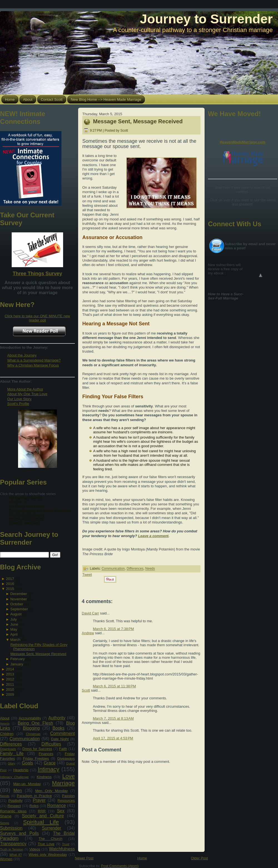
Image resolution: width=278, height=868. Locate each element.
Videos (35, 849)
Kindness (44, 777)
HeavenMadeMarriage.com (242, 142)
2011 (10, 684)
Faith (63, 749)
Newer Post (84, 858)
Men (18, 790)
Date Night (60, 739)
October (17, 604)
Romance (57, 806)
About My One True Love (27, 394)
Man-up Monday (27, 784)
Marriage (63, 783)
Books (59, 728)
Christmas (33, 734)
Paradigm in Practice (34, 796)
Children (7, 734)
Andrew (88, 633)
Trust (66, 844)
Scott (86, 690)
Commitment (63, 733)
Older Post (199, 858)
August (16, 614)
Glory (12, 763)
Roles (34, 806)
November (19, 599)
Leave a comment (153, 536)
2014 (10, 669)
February (18, 659)
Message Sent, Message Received (38, 654)
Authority (57, 718)
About (5, 718)
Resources (66, 801)
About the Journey (22, 355)
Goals (27, 763)
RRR (42, 811)
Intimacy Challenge (14, 777)
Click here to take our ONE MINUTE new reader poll (38, 318)
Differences (11, 744)
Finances (46, 754)
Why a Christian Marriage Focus (33, 365)
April (14, 634)
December (19, 594)
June (14, 624)
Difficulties (51, 744)
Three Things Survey (37, 274)
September (19, 609)
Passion (68, 796)
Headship (21, 770)
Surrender (52, 828)
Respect (14, 806)
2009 (10, 694)
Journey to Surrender (206, 19)
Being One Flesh (35, 723)
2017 (10, 579)
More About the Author (25, 389)
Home (142, 858)
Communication (24, 739)
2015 (10, 589)
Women (6, 859)
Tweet (87, 575)
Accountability (30, 718)
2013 (10, 674)
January (17, 664)
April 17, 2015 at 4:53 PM (113, 738)
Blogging (31, 728)
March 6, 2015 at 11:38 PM (114, 686)
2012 (10, 679)
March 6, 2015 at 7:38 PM (113, 629)
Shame (6, 816)
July (13, 619)
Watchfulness (62, 849)
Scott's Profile (18, 404)
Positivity (15, 801)
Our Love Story (19, 399)
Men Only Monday (52, 791)
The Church (51, 839)
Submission (11, 828)
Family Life (12, 753)
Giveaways (66, 758)
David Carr (90, 613)
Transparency (13, 844)
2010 (10, 689)
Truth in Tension (12, 849)
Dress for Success (37, 749)
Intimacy (49, 769)
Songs (5, 823)
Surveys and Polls (19, 833)
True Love (46, 844)
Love (69, 776)
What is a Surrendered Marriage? (34, 360)
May (14, 629)
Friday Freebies (36, 758)
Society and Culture (43, 816)
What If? (16, 855)
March (15, 640)
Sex (61, 811)
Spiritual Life (41, 822)
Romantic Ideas (13, 811)
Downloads (8, 749)
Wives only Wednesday (48, 855)
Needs (5, 796)
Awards (5, 724)
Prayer (39, 800)
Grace (49, 763)
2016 (10, 584)
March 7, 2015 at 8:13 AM (113, 718)
